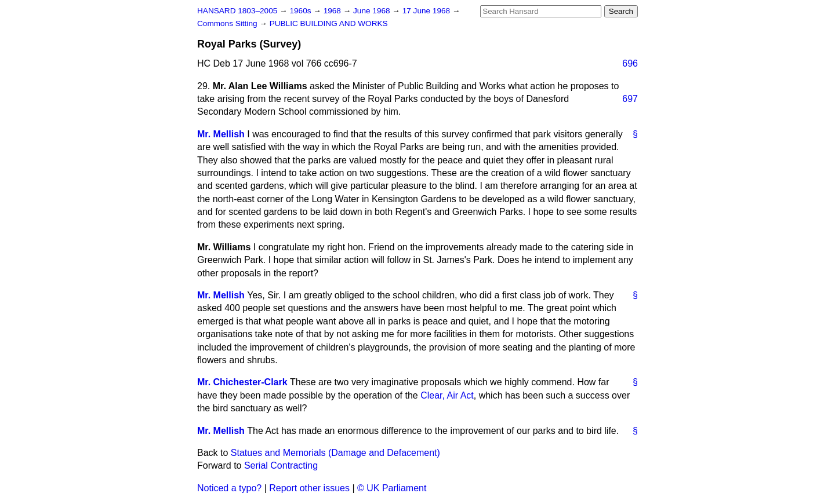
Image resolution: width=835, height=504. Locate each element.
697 (630, 99)
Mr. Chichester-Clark (242, 382)
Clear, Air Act (447, 395)
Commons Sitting (228, 23)
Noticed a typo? (229, 488)
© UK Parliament (392, 488)
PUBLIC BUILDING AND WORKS (329, 23)
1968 (333, 11)
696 (630, 63)
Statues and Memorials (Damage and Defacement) (335, 453)
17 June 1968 (427, 11)
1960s (301, 11)
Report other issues (309, 488)
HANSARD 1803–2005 (237, 11)
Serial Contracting (281, 465)
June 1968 (373, 11)
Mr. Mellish (221, 134)
